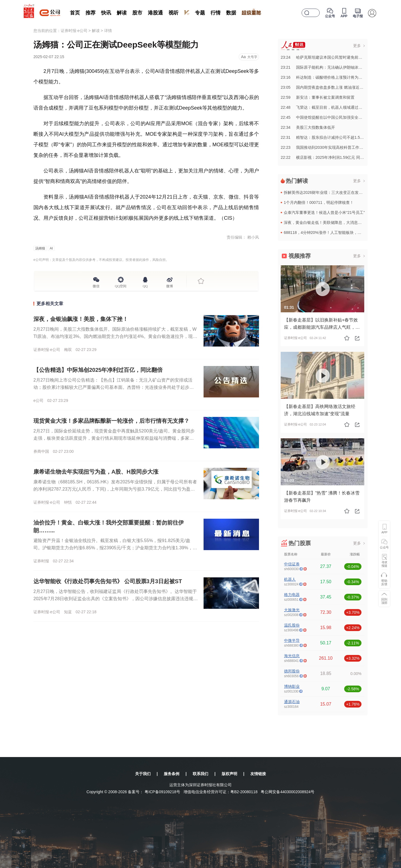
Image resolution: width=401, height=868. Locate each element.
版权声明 (229, 774)
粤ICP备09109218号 (162, 792)
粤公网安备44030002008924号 (288, 792)
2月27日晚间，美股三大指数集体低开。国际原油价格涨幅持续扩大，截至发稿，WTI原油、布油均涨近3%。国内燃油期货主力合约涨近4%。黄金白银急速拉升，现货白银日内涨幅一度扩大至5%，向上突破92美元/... (115, 336)
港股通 (155, 13)
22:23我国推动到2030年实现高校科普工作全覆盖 (326, 147)
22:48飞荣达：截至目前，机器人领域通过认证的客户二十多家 (337, 107)
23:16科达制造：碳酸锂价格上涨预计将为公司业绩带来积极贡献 (339, 77)
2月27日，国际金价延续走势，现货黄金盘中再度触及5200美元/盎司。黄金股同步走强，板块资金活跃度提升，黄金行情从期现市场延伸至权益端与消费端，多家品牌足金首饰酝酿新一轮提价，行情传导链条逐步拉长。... (114, 438)
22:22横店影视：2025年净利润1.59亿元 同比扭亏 (326, 157)
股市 (137, 13)
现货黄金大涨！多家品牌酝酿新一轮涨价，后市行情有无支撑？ (111, 421)
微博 (170, 285)
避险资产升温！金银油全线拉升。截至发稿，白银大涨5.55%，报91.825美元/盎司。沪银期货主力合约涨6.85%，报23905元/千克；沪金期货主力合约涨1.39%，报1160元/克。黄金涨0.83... (115, 548)
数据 (231, 13)
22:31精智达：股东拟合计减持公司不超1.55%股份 (327, 137)
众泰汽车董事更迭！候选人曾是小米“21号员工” (324, 212)
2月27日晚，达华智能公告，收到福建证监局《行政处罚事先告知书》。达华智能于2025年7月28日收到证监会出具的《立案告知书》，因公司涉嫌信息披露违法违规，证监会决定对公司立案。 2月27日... (116, 599)
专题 (200, 13)
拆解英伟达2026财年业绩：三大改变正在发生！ (325, 192)
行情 (216, 13)
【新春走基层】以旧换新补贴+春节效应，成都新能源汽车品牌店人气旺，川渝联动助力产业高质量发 (322, 327)
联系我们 (200, 774)
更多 (357, 46)
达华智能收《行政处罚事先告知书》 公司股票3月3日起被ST (108, 581)
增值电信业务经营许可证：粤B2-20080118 (221, 792)
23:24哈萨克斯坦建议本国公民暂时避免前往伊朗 (325, 57)
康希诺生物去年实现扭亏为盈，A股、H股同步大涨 (96, 472)
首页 (75, 13)
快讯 (106, 13)
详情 (108, 31)
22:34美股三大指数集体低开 (308, 127)
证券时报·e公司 (74, 31)
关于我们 (143, 774)
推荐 (91, 13)
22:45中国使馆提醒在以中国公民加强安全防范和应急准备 (333, 117)
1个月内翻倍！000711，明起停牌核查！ (319, 202)
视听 (173, 13)
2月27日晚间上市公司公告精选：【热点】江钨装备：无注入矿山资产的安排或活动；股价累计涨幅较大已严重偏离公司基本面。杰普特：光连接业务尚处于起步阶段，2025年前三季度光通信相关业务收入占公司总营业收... (114, 387)
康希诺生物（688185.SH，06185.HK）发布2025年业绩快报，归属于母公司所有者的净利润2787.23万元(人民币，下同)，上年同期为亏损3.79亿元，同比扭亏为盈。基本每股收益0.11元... (115, 489)
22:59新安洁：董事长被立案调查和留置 (318, 97)
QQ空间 (121, 285)
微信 (96, 285)
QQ (145, 285)
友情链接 (258, 774)
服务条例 (172, 774)
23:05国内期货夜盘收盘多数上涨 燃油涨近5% (323, 87)
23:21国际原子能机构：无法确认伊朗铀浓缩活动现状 (329, 67)
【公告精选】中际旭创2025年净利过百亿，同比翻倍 (98, 370)
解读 (122, 13)
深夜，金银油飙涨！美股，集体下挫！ (81, 319)
